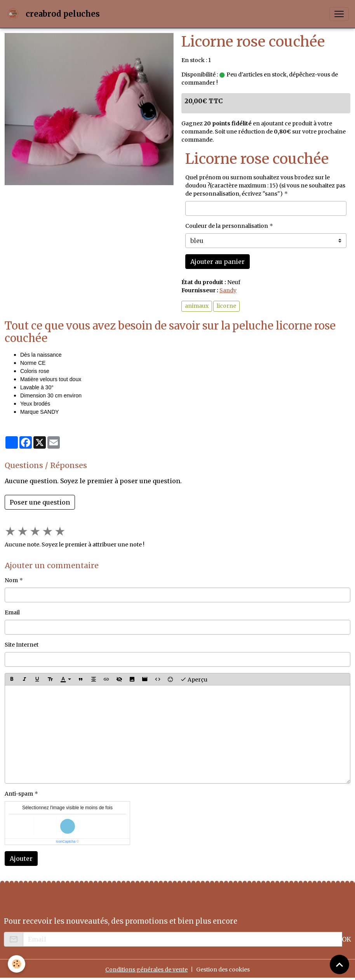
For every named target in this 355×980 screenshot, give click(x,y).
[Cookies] (17, 964)
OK (346, 939)
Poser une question (40, 502)
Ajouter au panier (218, 262)
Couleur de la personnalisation (227, 226)
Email (12, 612)
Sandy (228, 290)
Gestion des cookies (223, 970)
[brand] (55, 14)
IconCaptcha (66, 841)
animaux (197, 306)
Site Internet (22, 645)
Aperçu (194, 679)
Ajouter (21, 859)
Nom (11, 580)
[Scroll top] (339, 964)
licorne (226, 306)
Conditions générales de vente (146, 970)
